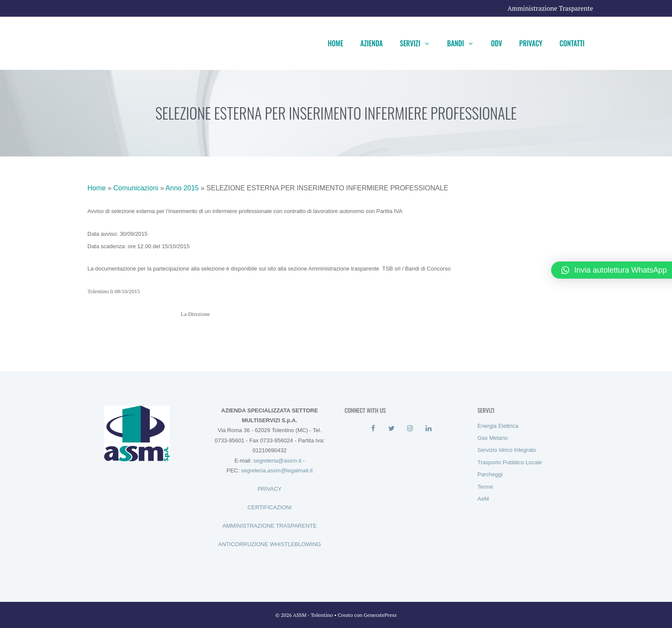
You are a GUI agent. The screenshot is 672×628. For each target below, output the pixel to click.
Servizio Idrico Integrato (507, 450)
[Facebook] (373, 429)
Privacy (531, 43)
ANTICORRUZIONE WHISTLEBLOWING (270, 544)
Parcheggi (490, 474)
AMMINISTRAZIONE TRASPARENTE (270, 526)
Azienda (372, 43)
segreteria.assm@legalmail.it (277, 470)
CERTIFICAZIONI (269, 507)
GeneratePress (380, 615)
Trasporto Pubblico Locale (510, 462)
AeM (483, 499)
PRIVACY (270, 489)
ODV (496, 43)
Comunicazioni (136, 188)
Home (336, 43)
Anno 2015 (182, 188)
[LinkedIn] (428, 429)
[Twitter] (391, 429)
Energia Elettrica (498, 426)
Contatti (572, 43)
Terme (485, 487)
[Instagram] (410, 429)
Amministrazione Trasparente (550, 8)
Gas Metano (493, 438)
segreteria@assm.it (277, 461)
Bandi (465, 43)
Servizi (419, 43)
